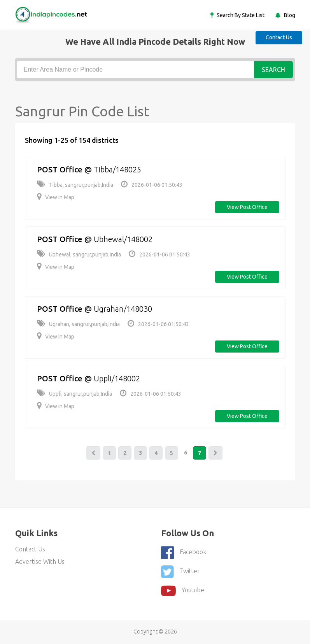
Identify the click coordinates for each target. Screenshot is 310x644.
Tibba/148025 (117, 169)
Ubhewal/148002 (123, 239)
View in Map (56, 197)
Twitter (180, 572)
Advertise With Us (40, 562)
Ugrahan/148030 (123, 309)
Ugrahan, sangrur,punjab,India (78, 324)
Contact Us (279, 37)
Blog (289, 15)
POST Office (60, 169)
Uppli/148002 (117, 378)
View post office (247, 207)
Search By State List (240, 15)
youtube (183, 591)
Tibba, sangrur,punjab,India (75, 185)
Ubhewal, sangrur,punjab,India (79, 254)
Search (273, 70)
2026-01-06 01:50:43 (152, 185)
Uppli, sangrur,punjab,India (74, 394)
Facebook (184, 553)
